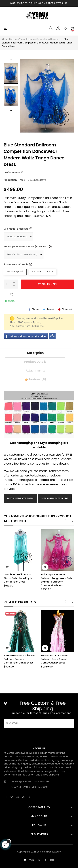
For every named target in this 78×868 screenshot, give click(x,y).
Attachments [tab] (35, 371)
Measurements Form (20, 499)
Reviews (35, 380)
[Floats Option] (24, 255)
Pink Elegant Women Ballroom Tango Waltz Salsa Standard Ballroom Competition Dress (57, 580)
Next (11, 111)
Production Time (14, 180)
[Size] (18, 237)
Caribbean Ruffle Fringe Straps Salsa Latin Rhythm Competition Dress (19, 578)
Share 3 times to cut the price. (28, 337)
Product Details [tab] (35, 362)
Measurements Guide (55, 499)
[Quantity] (11, 284)
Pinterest (67, 309)
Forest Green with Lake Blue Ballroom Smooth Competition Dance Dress (34, 659)
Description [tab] (35, 353)
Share (35, 309)
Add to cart (48, 284)
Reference (11, 173)
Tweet (50, 309)
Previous (11, 59)
